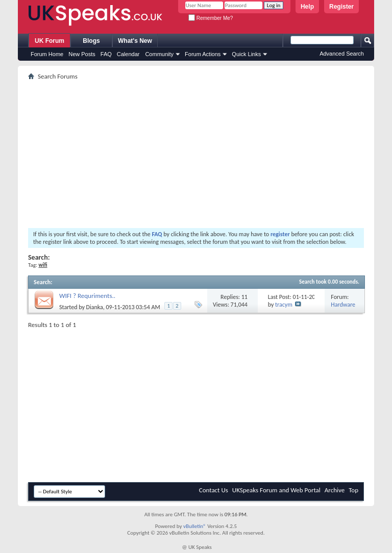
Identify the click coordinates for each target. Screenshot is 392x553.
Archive (335, 490)
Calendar (128, 54)
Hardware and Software (347, 308)
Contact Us (214, 490)
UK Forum (50, 41)
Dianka (95, 307)
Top (353, 490)
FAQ (106, 54)
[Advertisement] (196, 154)
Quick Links (246, 54)
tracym (284, 305)
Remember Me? (211, 18)
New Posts (82, 54)
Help (307, 7)
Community (159, 54)
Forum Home (47, 54)
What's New (135, 41)
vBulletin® (195, 526)
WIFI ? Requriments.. (87, 296)
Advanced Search (342, 54)
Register (341, 7)
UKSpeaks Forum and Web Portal (276, 490)
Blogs (91, 41)
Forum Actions (203, 54)
